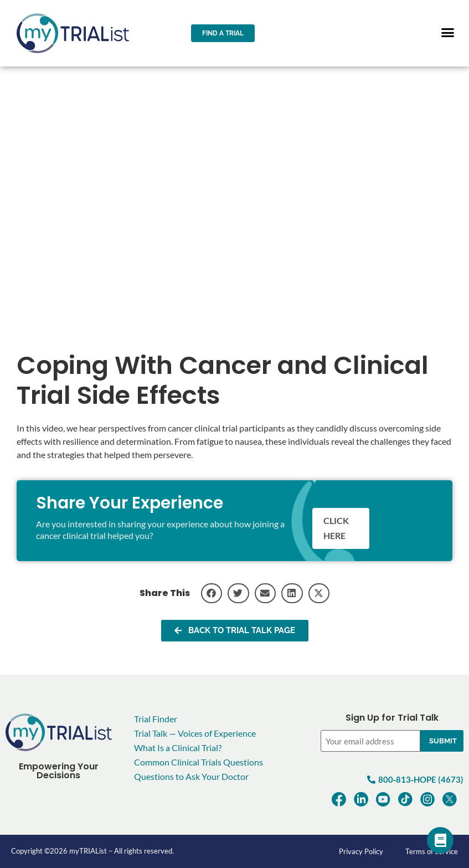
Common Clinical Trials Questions (199, 762)
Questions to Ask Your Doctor (191, 776)
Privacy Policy (361, 851)
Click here (336, 528)
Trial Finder (156, 719)
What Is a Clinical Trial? (178, 748)
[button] (448, 33)
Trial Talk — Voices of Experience (195, 733)
